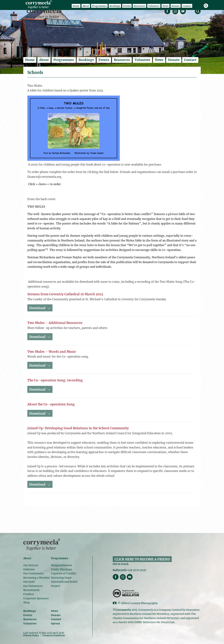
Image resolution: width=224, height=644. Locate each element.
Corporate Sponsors (36, 598)
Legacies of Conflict (64, 573)
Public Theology (62, 569)
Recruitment (31, 590)
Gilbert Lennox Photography (139, 603)
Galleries (29, 569)
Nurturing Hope (61, 578)
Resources (122, 60)
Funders (29, 594)
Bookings (86, 60)
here (42, 184)
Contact (190, 60)
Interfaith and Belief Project (64, 584)
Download (37, 308)
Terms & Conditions (54, 635)
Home (30, 60)
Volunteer (142, 60)
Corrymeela (45, 13)
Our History (31, 565)
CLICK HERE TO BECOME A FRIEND (142, 559)
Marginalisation (61, 565)
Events (104, 60)
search (198, 11)
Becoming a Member (37, 578)
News (159, 60)
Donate (174, 60)
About (44, 60)
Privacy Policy (31, 635)
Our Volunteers (33, 586)
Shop (27, 602)
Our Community (34, 573)
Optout (56, 623)
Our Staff (29, 582)
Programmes (64, 60)
